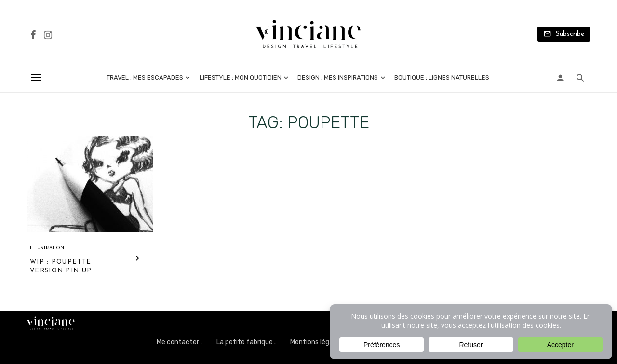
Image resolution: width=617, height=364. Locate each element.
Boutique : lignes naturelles (442, 77)
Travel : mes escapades (145, 77)
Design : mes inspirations (338, 77)
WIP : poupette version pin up (61, 266)
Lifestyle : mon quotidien (241, 77)
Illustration (47, 248)
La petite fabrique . (246, 342)
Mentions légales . (317, 342)
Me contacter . (179, 342)
